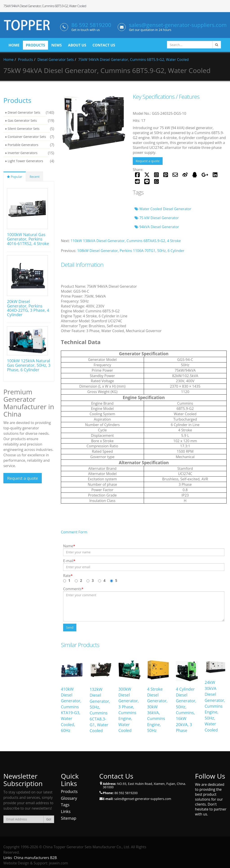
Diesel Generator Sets (56, 60)
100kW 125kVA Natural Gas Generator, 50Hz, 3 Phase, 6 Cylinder (29, 365)
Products (25, 60)
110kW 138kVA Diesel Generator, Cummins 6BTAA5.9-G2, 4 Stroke (126, 241)
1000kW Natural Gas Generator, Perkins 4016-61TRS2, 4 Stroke (28, 239)
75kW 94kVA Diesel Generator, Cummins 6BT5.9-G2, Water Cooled (133, 60)
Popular (15, 177)
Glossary (69, 798)
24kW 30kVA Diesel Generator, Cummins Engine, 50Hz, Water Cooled (215, 706)
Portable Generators (23, 145)
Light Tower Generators (25, 161)
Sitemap (69, 818)
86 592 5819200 (91, 25)
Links (66, 811)
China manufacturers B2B (35, 858)
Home (8, 60)
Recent (35, 177)
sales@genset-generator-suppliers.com (178, 25)
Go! (49, 819)
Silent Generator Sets (24, 129)
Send (70, 627)
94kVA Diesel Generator (157, 227)
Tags (65, 805)
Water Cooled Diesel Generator (163, 209)
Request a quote (148, 161)
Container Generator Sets (27, 137)
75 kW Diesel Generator (157, 218)
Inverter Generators (23, 153)
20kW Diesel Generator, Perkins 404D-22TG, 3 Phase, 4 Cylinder (28, 308)
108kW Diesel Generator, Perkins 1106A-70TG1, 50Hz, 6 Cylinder (131, 251)
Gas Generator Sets (22, 120)
